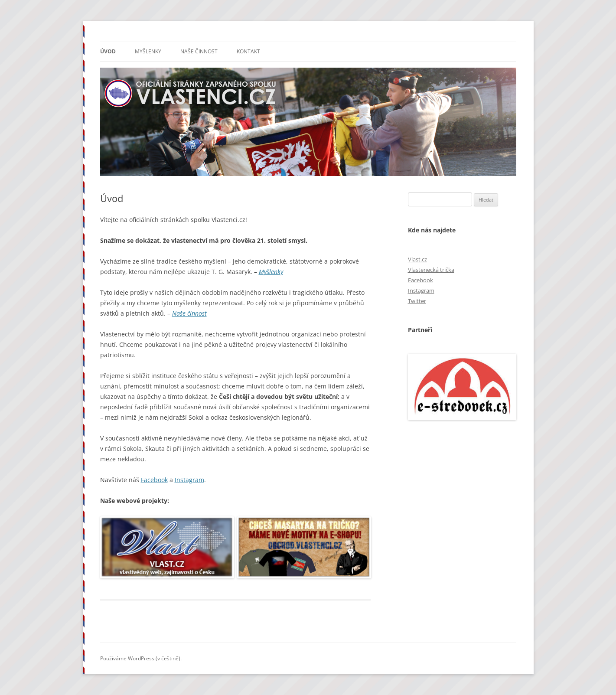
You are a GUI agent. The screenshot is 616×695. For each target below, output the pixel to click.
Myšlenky (148, 51)
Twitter (417, 301)
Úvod (108, 51)
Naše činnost (199, 51)
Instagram (189, 480)
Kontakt (248, 51)
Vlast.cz (417, 259)
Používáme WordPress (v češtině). (141, 658)
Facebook (154, 480)
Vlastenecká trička (431, 270)
